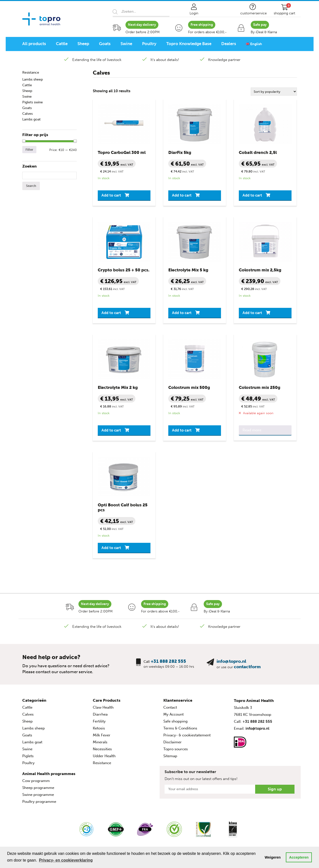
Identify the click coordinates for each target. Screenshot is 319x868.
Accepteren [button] (299, 857)
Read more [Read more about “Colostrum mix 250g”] (252, 430)
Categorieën (34, 700)
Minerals (100, 742)
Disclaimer (172, 742)
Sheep (83, 44)
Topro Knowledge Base (189, 44)
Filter (29, 150)
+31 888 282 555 (168, 661)
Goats (105, 44)
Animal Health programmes (49, 774)
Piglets (28, 756)
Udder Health (104, 756)
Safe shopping (175, 721)
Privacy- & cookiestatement (187, 735)
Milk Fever (102, 735)
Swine (126, 44)
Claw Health (103, 707)
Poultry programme (39, 802)
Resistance (31, 72)
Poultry (149, 44)
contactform (247, 667)
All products (34, 44)
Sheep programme (38, 788)
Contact (170, 707)
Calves (27, 114)
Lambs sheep (33, 79)
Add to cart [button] (111, 195)
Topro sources (176, 749)
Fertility (99, 721)
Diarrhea (100, 714)
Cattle (62, 44)
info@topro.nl (231, 661)
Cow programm (36, 781)
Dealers (229, 44)
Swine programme (38, 795)
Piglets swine (33, 102)
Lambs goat (31, 119)
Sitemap (170, 756)
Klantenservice (178, 700)
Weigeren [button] (273, 857)
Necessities (102, 749)
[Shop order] (274, 92)
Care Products (107, 700)
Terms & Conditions (180, 728)
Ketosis (99, 728)
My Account (173, 714)
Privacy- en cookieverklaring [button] (66, 860)
